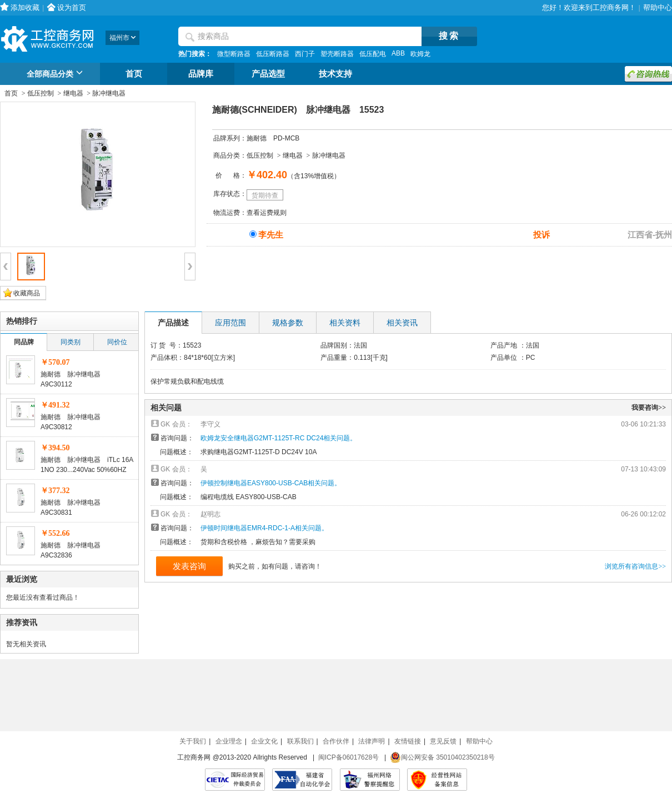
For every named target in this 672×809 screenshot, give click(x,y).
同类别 (71, 342)
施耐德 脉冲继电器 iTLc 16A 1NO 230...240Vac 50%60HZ (87, 465)
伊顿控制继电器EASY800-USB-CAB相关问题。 (271, 483)
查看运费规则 (267, 213)
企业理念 (229, 741)
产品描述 (173, 323)
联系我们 (300, 741)
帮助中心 (658, 7)
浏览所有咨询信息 (635, 566)
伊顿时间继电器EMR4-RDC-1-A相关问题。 (264, 528)
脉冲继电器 (109, 93)
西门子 (305, 54)
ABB (398, 53)
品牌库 (201, 74)
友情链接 (408, 741)
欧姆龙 (420, 54)
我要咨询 (649, 408)
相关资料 (345, 323)
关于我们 (193, 741)
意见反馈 (443, 741)
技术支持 (335, 74)
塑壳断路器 (337, 54)
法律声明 (372, 741)
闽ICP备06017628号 (348, 757)
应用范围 (230, 323)
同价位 (117, 342)
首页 (134, 74)
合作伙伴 (336, 741)
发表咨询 (189, 566)
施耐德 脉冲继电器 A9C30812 (74, 422)
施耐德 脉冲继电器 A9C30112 (74, 379)
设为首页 (72, 7)
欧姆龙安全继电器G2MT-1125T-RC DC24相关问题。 (279, 438)
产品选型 (268, 74)
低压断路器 (273, 54)
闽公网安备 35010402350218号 (442, 757)
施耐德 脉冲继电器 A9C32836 (74, 550)
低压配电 (373, 54)
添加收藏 (25, 7)
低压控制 (41, 93)
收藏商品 (27, 293)
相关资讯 (402, 323)
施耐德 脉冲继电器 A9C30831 (74, 507)
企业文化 (264, 741)
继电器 (73, 93)
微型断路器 (234, 54)
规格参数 (288, 323)
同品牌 (24, 342)
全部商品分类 (56, 74)
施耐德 (257, 138)
